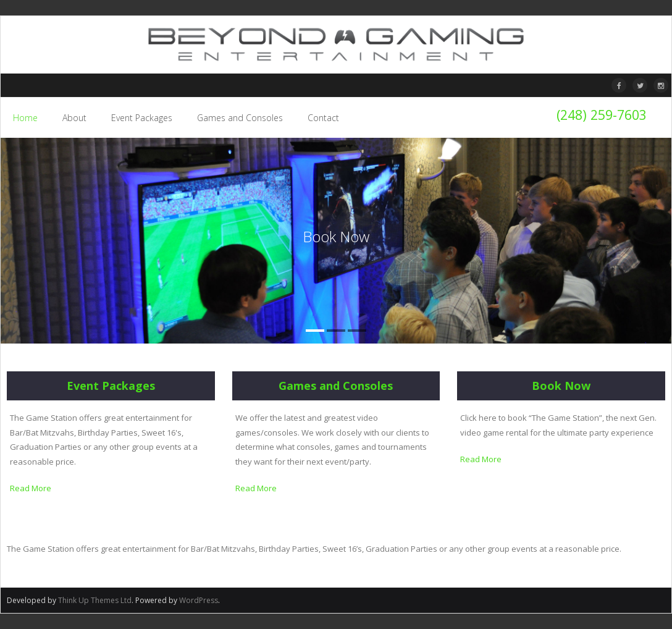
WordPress (199, 600)
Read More (31, 488)
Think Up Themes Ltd (95, 600)
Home (25, 118)
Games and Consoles (336, 386)
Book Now (561, 386)
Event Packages (111, 386)
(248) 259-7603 (602, 115)
